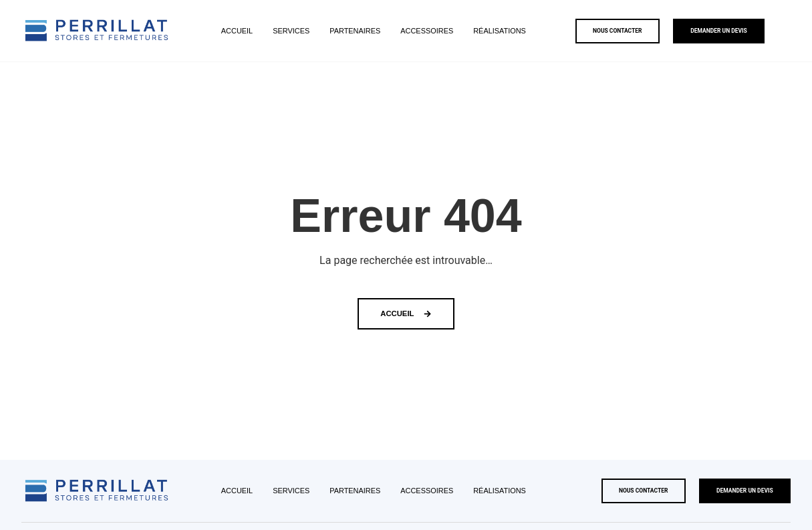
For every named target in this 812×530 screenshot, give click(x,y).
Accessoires (427, 31)
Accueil (237, 31)
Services (291, 31)
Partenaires (355, 31)
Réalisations (500, 31)
